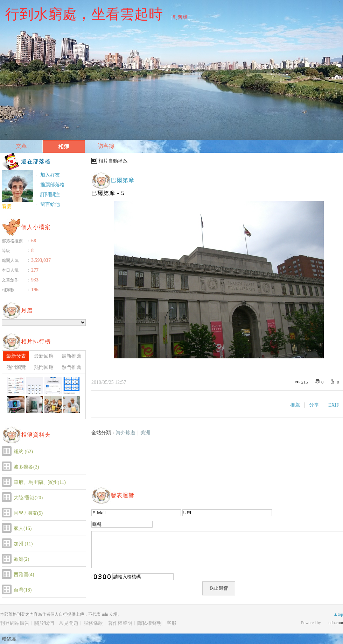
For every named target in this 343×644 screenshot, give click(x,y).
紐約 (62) (23, 452)
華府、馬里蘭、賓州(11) (40, 482)
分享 (314, 405)
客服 (171, 623)
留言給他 (50, 204)
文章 (21, 146)
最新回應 (44, 356)
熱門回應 (44, 367)
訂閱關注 (50, 195)
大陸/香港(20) (28, 498)
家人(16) (23, 528)
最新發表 (16, 356)
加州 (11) (23, 544)
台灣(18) (23, 590)
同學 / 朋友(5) (28, 513)
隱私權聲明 (149, 623)
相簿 (64, 147)
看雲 (7, 206)
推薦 (295, 405)
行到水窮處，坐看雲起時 (84, 14)
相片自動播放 (113, 161)
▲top (338, 614)
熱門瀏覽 (16, 367)
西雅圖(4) (24, 575)
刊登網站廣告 (15, 623)
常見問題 (69, 623)
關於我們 (44, 623)
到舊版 (180, 17)
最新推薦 (71, 356)
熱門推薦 (71, 367)
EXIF (334, 405)
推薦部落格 (52, 185)
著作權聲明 (120, 623)
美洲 (145, 433)
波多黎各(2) (26, 467)
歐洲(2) (21, 559)
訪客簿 (106, 146)
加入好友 (50, 175)
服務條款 (93, 623)
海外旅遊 (126, 433)
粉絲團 (9, 639)
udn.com (336, 623)
